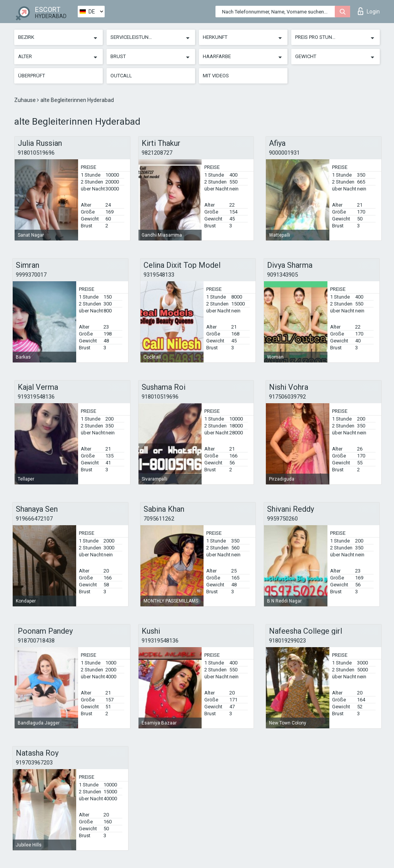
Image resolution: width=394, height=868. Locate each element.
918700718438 (36, 641)
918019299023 (287, 641)
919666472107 (34, 519)
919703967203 (34, 763)
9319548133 (159, 275)
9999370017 (31, 275)
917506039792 (287, 397)
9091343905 (282, 275)
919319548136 (36, 397)
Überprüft (32, 76)
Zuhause (26, 100)
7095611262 (159, 519)
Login (369, 11)
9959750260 (282, 519)
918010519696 (36, 153)
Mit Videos (216, 76)
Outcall (121, 76)
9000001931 (284, 153)
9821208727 (157, 153)
